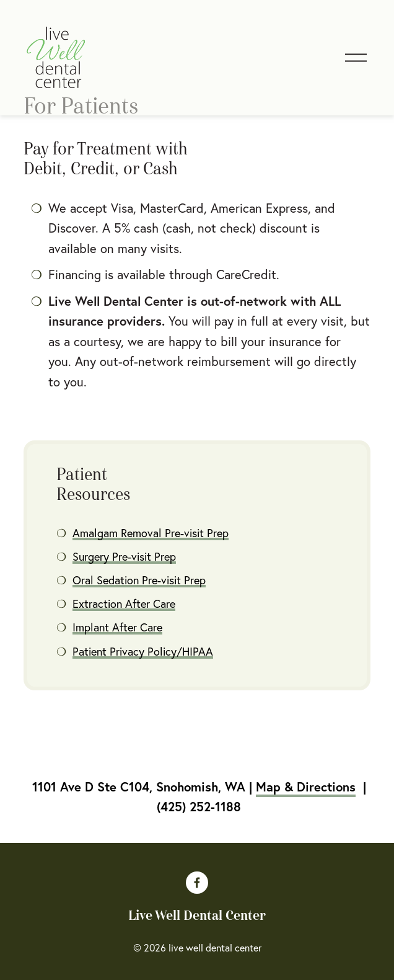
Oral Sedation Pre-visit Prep (139, 580)
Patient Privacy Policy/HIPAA (143, 652)
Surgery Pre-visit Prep (124, 557)
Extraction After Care (124, 604)
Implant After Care (117, 627)
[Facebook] (197, 883)
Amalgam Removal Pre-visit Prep (151, 533)
